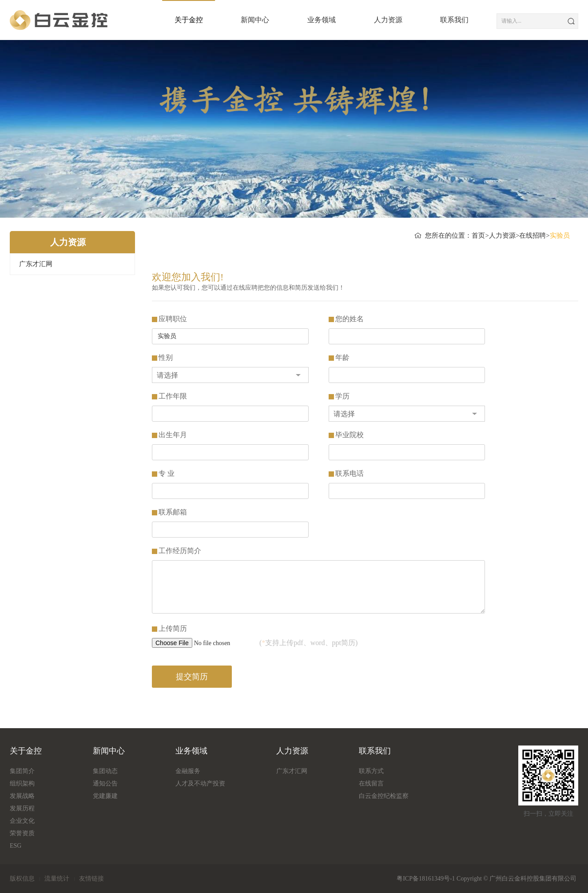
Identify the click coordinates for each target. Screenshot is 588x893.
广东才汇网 (36, 264)
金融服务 (188, 771)
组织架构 (22, 783)
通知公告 (105, 783)
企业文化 (22, 821)
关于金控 (179, 20)
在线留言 (371, 783)
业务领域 (312, 20)
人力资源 (379, 20)
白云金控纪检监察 (384, 796)
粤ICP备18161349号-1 (426, 879)
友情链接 (91, 879)
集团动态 (105, 771)
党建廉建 (105, 796)
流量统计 (57, 879)
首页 (478, 235)
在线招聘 (532, 235)
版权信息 (22, 879)
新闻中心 (246, 20)
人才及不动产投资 (200, 783)
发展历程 (22, 808)
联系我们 (445, 20)
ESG (16, 846)
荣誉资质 (22, 833)
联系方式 (371, 771)
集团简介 (22, 771)
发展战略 (22, 796)
